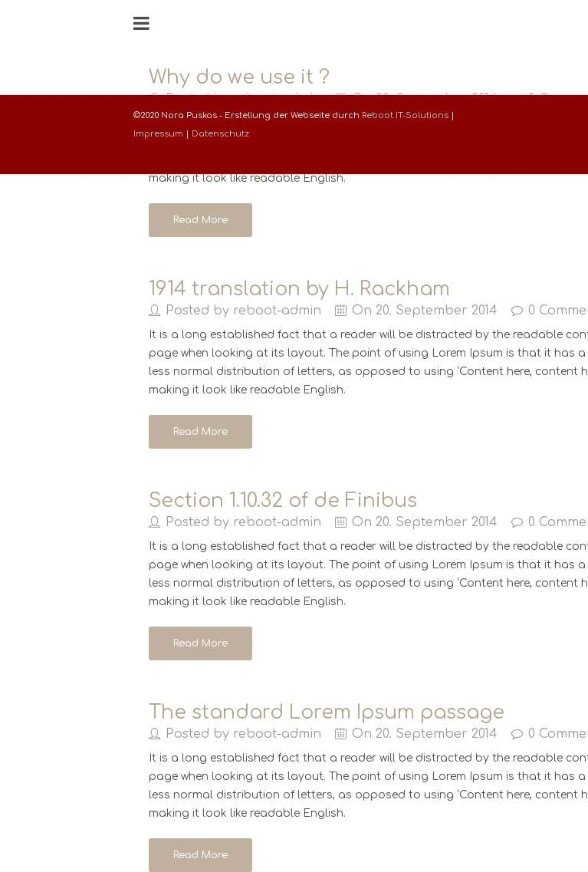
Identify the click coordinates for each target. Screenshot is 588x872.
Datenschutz (220, 134)
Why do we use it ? (239, 77)
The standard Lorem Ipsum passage (327, 712)
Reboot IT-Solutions (405, 115)
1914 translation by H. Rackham (299, 289)
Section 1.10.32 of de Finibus (283, 501)
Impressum (158, 134)
